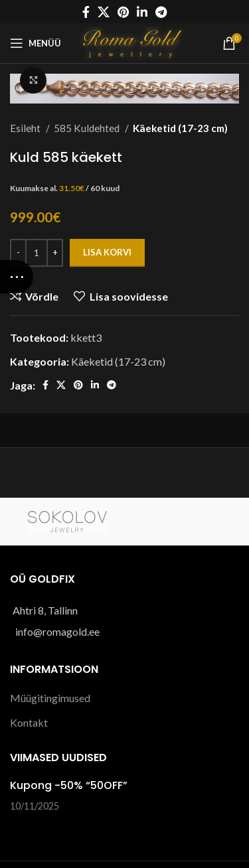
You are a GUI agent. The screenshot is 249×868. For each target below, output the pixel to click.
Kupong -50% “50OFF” (69, 785)
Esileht (26, 128)
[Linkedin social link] (142, 12)
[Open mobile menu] (36, 43)
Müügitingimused (50, 698)
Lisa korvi (107, 252)
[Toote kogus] (37, 253)
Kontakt (29, 722)
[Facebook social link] (86, 12)
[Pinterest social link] (123, 12)
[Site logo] (134, 41)
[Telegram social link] (161, 12)
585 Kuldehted (88, 128)
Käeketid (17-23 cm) (180, 128)
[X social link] (104, 12)
